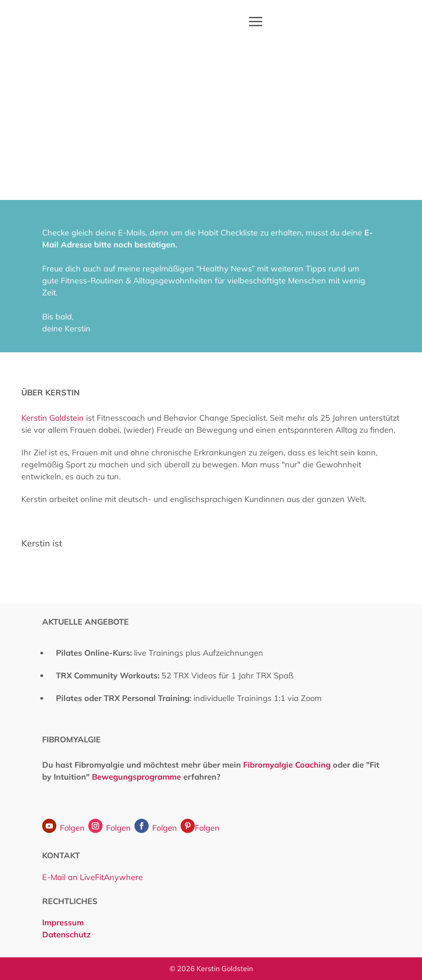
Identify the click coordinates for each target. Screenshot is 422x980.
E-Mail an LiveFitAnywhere (93, 877)
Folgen (72, 828)
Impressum (64, 922)
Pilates (69, 698)
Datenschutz (66, 934)
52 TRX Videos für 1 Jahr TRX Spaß (175, 675)
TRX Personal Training (147, 698)
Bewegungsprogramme (136, 777)
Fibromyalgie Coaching (287, 765)
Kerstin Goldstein (53, 418)
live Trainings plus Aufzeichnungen (160, 653)
